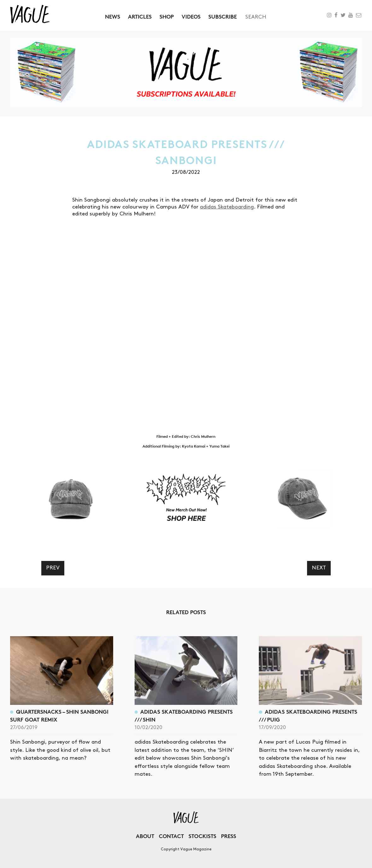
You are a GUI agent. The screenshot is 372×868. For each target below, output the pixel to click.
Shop (167, 17)
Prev (53, 568)
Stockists (202, 836)
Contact (171, 836)
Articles (140, 17)
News (113, 17)
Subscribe (223, 17)
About (145, 836)
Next (319, 568)
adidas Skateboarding (227, 207)
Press (229, 836)
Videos (191, 17)
